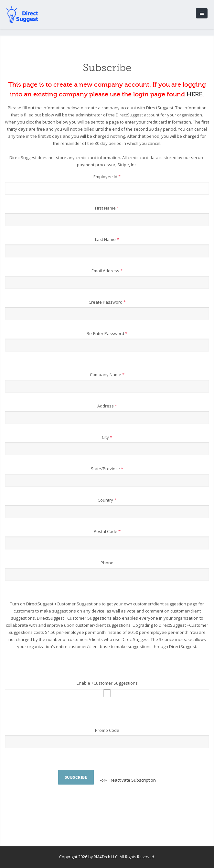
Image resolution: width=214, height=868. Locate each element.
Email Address (107, 271)
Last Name (107, 239)
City (107, 437)
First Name (107, 208)
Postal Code (107, 531)
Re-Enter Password (107, 333)
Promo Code (107, 730)
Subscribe (76, 777)
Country (107, 500)
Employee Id (107, 177)
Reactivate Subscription (133, 780)
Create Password (107, 302)
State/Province (107, 469)
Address (107, 406)
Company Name (107, 374)
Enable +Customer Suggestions (107, 683)
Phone (107, 563)
